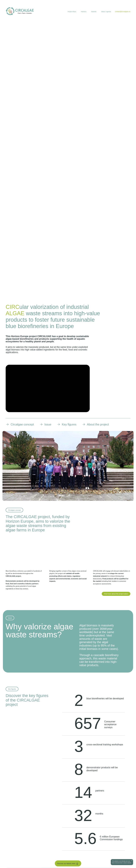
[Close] (132, 861)
